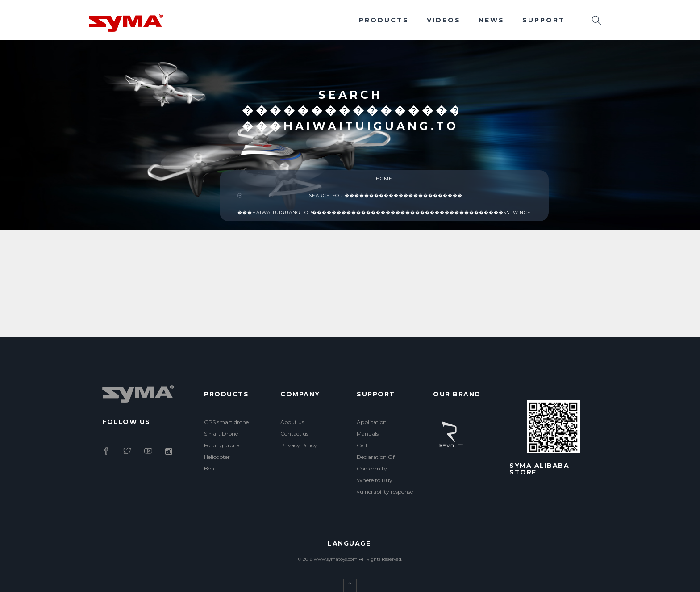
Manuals (368, 434)
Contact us (294, 434)
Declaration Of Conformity (376, 463)
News (492, 20)
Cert (362, 445)
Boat (210, 468)
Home (384, 178)
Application (372, 422)
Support (544, 20)
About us (292, 422)
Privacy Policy (299, 445)
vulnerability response (385, 492)
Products (384, 20)
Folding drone (222, 445)
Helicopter (217, 457)
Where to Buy (375, 480)
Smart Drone (221, 434)
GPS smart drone (226, 422)
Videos (444, 20)
